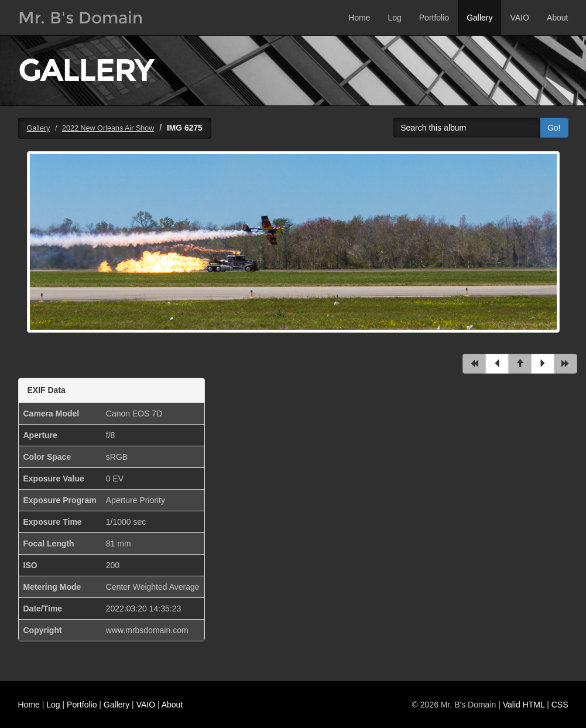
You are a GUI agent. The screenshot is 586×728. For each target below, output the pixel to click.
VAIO (519, 18)
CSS (560, 705)
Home (359, 18)
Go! (554, 128)
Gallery (479, 18)
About (558, 18)
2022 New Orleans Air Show (108, 128)
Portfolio (434, 18)
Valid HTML (524, 705)
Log (394, 18)
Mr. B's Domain (80, 18)
